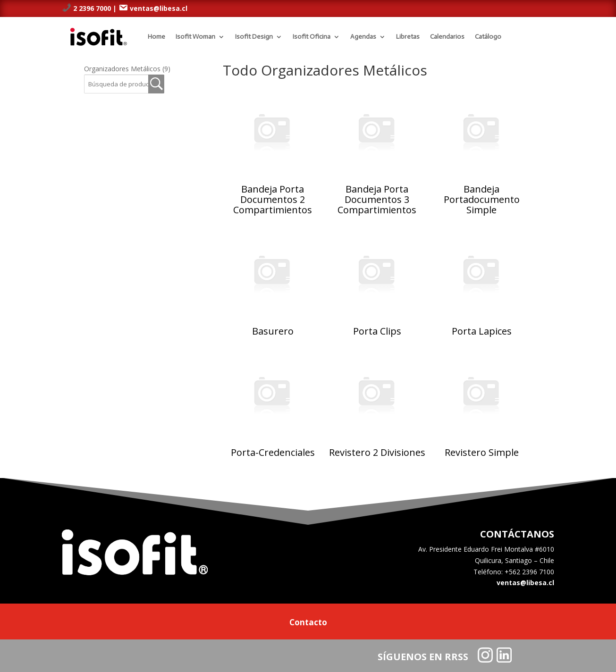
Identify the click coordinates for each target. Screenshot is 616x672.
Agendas (363, 37)
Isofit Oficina (312, 37)
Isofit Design (254, 37)
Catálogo (488, 37)
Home (156, 37)
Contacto (308, 623)
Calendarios (447, 37)
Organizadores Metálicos (127, 69)
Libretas (408, 37)
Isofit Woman (195, 37)
